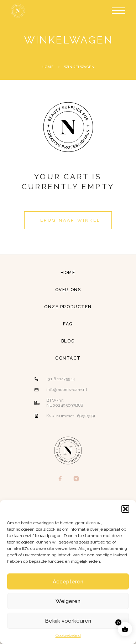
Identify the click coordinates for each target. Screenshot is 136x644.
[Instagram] (76, 479)
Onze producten (68, 307)
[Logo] (18, 11)
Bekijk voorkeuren (68, 621)
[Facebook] (60, 479)
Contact (68, 358)
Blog (68, 341)
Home (48, 67)
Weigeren (68, 601)
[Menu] (119, 11)
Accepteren (68, 582)
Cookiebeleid (68, 635)
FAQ (68, 324)
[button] (125, 509)
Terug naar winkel (69, 220)
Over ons (68, 290)
